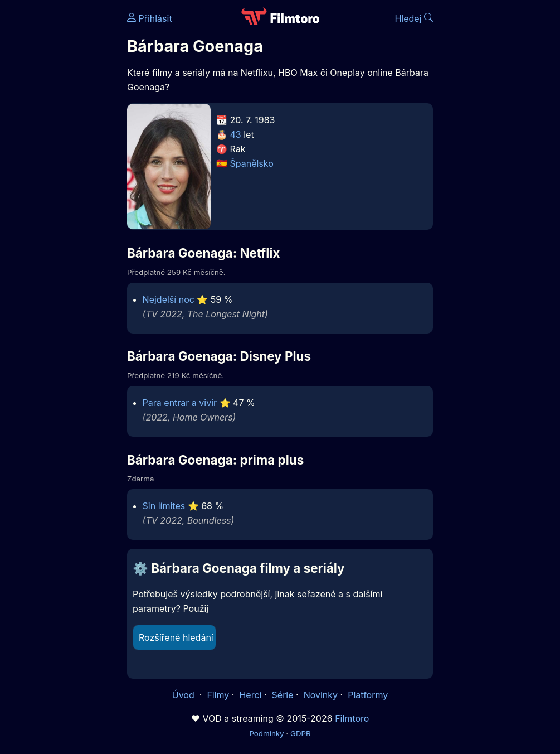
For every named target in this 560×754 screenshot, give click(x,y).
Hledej (414, 18)
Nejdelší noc (169, 299)
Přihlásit (150, 18)
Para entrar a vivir (180, 403)
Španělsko (252, 163)
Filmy (218, 695)
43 (236, 134)
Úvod (184, 695)
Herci (250, 695)
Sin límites (164, 506)
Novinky (321, 695)
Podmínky (266, 733)
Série (283, 695)
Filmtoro (352, 718)
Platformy (368, 695)
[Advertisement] (60, 172)
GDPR (301, 733)
